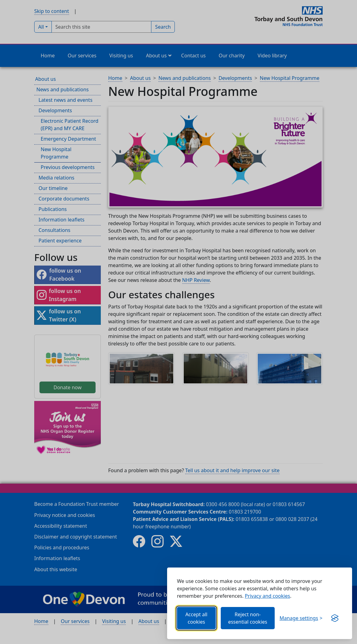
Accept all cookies (196, 618)
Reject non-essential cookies (248, 618)
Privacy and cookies (267, 596)
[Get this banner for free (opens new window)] (335, 618)
